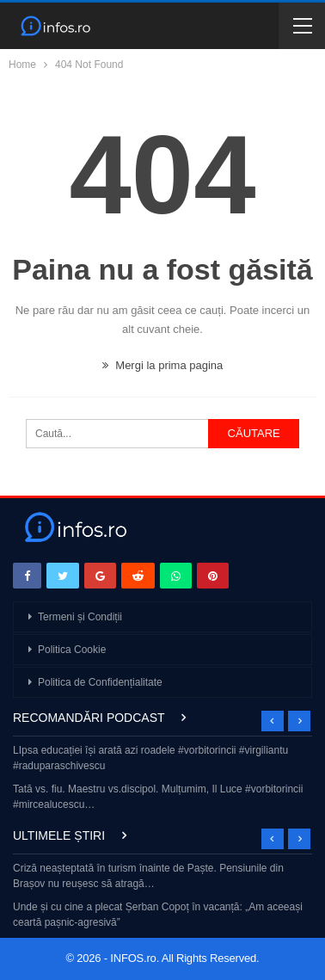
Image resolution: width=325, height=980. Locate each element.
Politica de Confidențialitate (100, 682)
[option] (162, 779)
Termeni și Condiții (80, 617)
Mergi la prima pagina (163, 365)
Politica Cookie (72, 650)
